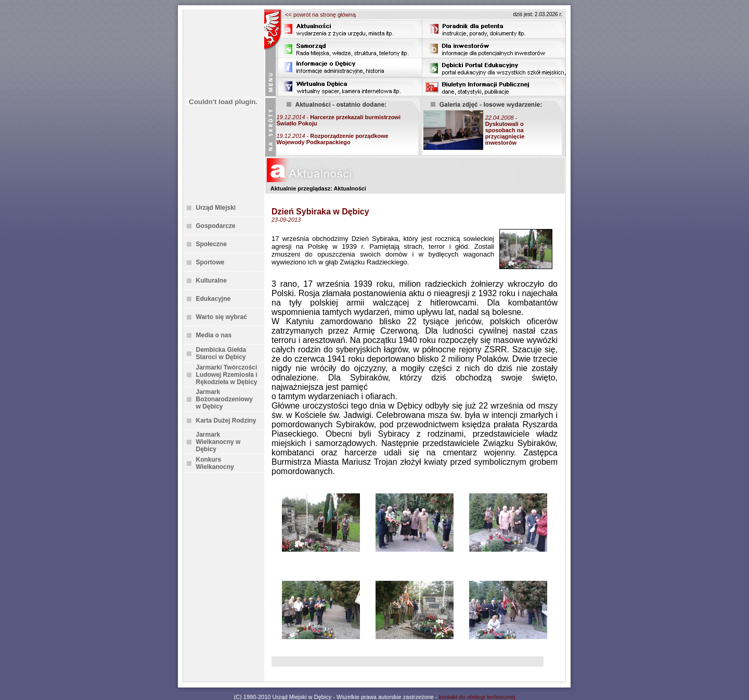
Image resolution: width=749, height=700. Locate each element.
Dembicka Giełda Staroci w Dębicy (221, 353)
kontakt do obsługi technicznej (477, 697)
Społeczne (211, 244)
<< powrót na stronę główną (320, 15)
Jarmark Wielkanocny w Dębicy (218, 442)
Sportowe (210, 262)
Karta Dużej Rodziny (226, 421)
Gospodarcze (216, 226)
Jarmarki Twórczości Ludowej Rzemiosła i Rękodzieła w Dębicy (227, 375)
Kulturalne (211, 281)
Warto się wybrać (222, 317)
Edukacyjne (214, 299)
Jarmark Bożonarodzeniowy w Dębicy (224, 399)
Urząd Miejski (216, 208)
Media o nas (214, 335)
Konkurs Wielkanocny (215, 463)
